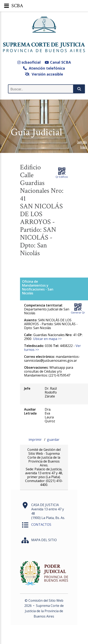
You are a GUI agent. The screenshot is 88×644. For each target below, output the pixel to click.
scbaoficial (29, 62)
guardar (53, 440)
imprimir (36, 440)
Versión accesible (44, 74)
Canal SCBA (58, 62)
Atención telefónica (44, 68)
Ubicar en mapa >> (47, 339)
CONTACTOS (41, 525)
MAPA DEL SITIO (44, 540)
